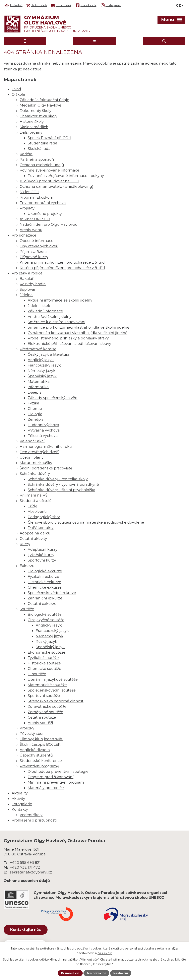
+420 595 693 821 (25, 863)
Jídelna (26, 295)
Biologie (35, 414)
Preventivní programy (39, 766)
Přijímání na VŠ (34, 495)
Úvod (16, 89)
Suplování (29, 289)
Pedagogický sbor (44, 517)
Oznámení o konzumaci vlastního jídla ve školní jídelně (78, 333)
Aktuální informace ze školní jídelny (60, 300)
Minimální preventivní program (56, 782)
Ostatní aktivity (33, 539)
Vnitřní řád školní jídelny (50, 317)
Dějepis (35, 392)
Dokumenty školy (36, 111)
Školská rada (39, 149)
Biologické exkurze (45, 571)
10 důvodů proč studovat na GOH (49, 181)
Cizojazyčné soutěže (46, 620)
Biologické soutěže (45, 614)
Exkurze (27, 566)
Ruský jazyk (46, 642)
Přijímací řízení (33, 252)
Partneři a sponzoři (37, 159)
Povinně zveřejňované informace (49, 170)
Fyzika (34, 403)
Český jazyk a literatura (49, 354)
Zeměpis (36, 419)
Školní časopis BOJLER (40, 744)
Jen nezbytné (96, 973)
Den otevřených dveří (39, 452)
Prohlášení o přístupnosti (34, 820)
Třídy (32, 506)
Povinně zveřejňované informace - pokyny (66, 176)
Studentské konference (41, 761)
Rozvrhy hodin (33, 284)
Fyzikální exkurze (43, 577)
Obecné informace (37, 241)
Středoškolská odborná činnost (56, 701)
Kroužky (27, 728)
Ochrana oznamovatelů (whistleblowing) (56, 187)
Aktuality (20, 793)
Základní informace (45, 311)
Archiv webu (31, 230)
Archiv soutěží (40, 723)
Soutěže (27, 609)
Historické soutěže (44, 663)
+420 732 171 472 (25, 867)
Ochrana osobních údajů (42, 165)
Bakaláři (27, 279)
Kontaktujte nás (29, 930)
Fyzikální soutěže (43, 658)
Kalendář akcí (32, 441)
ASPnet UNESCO (35, 219)
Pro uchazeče (24, 235)
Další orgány (31, 132)
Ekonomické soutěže (47, 652)
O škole (18, 94)
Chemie (35, 409)
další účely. (105, 953)
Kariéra (26, 154)
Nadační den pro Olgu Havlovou (49, 224)
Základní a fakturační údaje (44, 100)
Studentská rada (43, 143)
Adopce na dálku (35, 533)
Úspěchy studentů (36, 755)
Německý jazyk (42, 371)
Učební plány (32, 457)
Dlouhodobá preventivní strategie (58, 772)
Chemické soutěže (44, 669)
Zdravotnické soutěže (47, 707)
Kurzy (25, 544)
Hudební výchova (43, 425)
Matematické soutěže (47, 685)
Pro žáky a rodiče (27, 273)
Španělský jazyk (42, 376)
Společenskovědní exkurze (52, 593)
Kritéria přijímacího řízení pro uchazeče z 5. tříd (62, 262)
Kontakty (20, 809)
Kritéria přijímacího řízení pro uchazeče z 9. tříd (62, 268)
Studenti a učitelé (36, 501)
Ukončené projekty (45, 214)
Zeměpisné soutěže (45, 712)
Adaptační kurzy (43, 549)
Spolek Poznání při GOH (49, 138)
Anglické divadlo (35, 750)
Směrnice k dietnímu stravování (56, 322)
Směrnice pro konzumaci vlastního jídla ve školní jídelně (79, 327)
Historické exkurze (44, 582)
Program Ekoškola (36, 197)
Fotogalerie (22, 804)
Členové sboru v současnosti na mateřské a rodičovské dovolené (86, 522)
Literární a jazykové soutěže (53, 679)
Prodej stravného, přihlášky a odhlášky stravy (68, 338)
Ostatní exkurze (42, 604)
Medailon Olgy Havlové (41, 105)
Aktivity (18, 799)
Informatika (38, 387)
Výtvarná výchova (44, 430)
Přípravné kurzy (34, 257)
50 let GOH (29, 192)
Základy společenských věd (53, 398)
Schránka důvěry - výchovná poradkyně (63, 484)
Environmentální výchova (43, 203)
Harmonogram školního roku (46, 447)
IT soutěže (37, 674)
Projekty (27, 208)
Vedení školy (31, 815)
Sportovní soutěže (44, 696)
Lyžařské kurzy (41, 555)
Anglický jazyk (41, 360)
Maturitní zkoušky (36, 463)
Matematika (39, 382)
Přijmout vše (69, 973)
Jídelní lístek (39, 306)
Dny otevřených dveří (39, 246)
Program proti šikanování (51, 777)
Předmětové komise (38, 349)
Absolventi (37, 512)
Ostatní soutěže (42, 717)
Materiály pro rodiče (46, 788)
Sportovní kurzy (42, 560)
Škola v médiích (34, 127)
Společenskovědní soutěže (52, 690)
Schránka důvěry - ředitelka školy (58, 479)
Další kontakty (41, 528)
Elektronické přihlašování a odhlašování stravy (69, 344)
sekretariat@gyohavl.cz (31, 872)
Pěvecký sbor (32, 734)
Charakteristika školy (39, 116)
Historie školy (32, 122)
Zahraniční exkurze (45, 598)
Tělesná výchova (43, 436)
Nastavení (122, 973)
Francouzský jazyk (44, 365)
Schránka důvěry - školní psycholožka (61, 490)
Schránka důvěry (35, 474)
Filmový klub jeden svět (41, 739)
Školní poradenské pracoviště (46, 468)
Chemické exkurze (45, 587)
